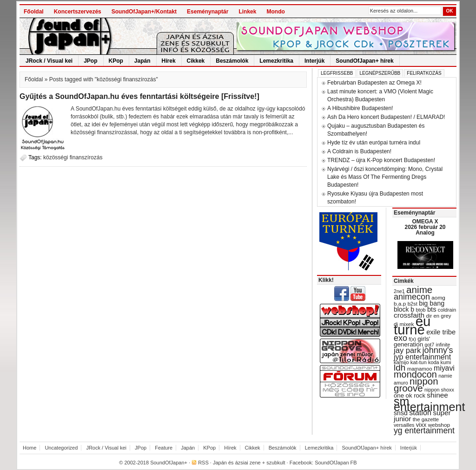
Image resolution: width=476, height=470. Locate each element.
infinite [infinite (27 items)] (443, 345)
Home (30, 448)
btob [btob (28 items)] (420, 310)
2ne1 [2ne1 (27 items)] (399, 291)
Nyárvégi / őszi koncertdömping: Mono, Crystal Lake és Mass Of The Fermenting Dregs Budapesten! (385, 177)
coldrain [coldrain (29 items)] (447, 310)
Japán (142, 61)
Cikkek (196, 61)
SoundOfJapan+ (169, 463)
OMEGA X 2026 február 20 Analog (425, 227)
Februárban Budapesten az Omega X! (374, 83)
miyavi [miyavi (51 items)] (444, 368)
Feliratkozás (424, 73)
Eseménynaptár (208, 12)
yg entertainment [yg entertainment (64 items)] (424, 431)
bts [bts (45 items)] (432, 309)
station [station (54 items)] (420, 412)
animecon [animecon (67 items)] (412, 297)
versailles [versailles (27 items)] (404, 425)
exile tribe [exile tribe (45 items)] (441, 332)
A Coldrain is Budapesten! (359, 151)
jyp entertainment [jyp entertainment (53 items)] (422, 357)
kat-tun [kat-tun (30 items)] (419, 362)
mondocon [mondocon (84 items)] (415, 374)
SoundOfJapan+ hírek (364, 61)
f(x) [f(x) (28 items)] (412, 339)
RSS (203, 463)
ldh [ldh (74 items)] (400, 368)
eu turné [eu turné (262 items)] (412, 325)
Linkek (247, 12)
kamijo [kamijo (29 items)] (401, 362)
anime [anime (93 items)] (419, 290)
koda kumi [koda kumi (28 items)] (440, 362)
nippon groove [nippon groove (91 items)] (416, 385)
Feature (164, 448)
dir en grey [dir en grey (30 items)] (439, 316)
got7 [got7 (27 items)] (429, 345)
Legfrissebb (337, 73)
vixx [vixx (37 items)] (421, 425)
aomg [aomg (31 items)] (438, 298)
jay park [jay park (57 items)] (407, 350)
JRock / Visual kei (49, 61)
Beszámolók (232, 61)
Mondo (275, 12)
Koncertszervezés (78, 12)
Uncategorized (61, 448)
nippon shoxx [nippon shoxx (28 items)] (439, 390)
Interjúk (314, 61)
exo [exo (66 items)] (400, 338)
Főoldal (34, 12)
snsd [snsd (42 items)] (401, 413)
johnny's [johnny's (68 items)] (438, 350)
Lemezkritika (276, 61)
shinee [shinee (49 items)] (437, 395)
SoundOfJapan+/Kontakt (144, 12)
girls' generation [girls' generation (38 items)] (412, 342)
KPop (116, 61)
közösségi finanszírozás (73, 157)
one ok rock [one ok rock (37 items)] (410, 395)
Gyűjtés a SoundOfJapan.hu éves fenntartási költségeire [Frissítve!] (139, 96)
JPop (90, 61)
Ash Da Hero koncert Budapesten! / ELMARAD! (386, 117)
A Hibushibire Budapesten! (360, 108)
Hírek (169, 61)
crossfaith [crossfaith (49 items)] (409, 315)
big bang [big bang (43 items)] (432, 303)
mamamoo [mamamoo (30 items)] (420, 369)
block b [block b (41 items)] (404, 309)
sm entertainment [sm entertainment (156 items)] (429, 404)
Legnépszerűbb (380, 73)
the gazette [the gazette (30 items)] (426, 419)
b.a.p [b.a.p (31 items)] (400, 304)
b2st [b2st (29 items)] (413, 304)
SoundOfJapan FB (336, 463)
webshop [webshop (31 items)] (439, 425)
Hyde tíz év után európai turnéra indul (374, 143)
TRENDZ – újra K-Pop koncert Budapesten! (381, 160)
